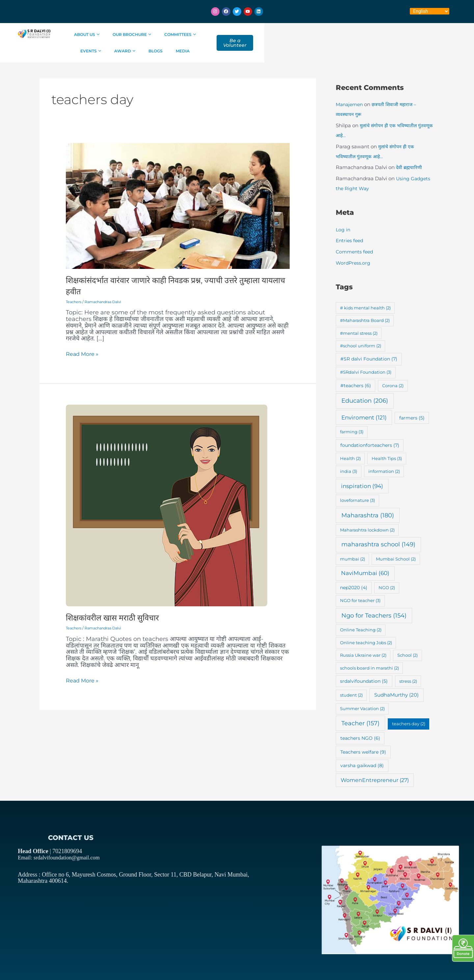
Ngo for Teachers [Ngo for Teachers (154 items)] (374, 611)
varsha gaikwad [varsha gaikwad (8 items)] (362, 761)
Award (297, 40)
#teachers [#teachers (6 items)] (356, 381)
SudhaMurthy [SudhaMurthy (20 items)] (396, 691)
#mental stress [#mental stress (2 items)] (359, 329)
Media (357, 40)
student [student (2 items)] (351, 691)
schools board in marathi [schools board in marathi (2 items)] (369, 664)
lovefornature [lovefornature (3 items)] (357, 496)
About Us (130, 40)
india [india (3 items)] (349, 467)
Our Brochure (175, 40)
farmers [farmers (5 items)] (412, 414)
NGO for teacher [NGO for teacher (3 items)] (360, 596)
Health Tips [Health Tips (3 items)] (387, 454)
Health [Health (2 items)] (350, 454)
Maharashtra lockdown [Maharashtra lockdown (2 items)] (367, 526)
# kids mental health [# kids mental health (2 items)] (365, 303)
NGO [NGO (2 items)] (387, 583)
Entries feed (350, 236)
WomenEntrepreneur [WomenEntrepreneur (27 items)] (375, 776)
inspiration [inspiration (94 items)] (362, 482)
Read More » (84, 350)
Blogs (330, 40)
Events (263, 40)
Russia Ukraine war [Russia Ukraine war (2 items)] (363, 651)
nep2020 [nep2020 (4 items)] (354, 583)
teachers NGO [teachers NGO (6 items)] (360, 734)
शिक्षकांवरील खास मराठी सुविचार (118, 613)
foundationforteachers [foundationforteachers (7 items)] (370, 441)
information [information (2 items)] (384, 467)
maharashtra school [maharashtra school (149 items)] (378, 540)
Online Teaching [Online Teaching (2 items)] (361, 625)
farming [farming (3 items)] (352, 427)
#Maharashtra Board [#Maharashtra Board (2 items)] (365, 316)
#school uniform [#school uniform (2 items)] (361, 341)
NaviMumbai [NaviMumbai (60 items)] (365, 569)
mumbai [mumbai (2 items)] (353, 555)
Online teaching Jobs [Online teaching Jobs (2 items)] (366, 638)
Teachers (75, 297)
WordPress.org (354, 259)
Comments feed (356, 247)
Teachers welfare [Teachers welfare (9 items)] (363, 747)
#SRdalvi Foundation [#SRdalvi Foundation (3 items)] (366, 368)
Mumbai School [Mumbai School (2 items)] (396, 555)
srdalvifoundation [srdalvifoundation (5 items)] (364, 677)
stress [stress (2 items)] (408, 677)
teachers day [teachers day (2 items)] (409, 719)
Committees (224, 40)
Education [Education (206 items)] (365, 396)
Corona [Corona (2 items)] (393, 381)
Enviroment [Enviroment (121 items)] (364, 413)
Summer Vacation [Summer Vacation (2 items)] (362, 704)
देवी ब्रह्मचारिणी (410, 163)
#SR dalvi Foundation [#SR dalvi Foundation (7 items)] (369, 355)
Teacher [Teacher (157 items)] (360, 719)
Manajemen (351, 100)
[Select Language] (430, 11)
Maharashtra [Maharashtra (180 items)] (368, 511)
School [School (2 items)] (408, 651)
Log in (343, 225)
